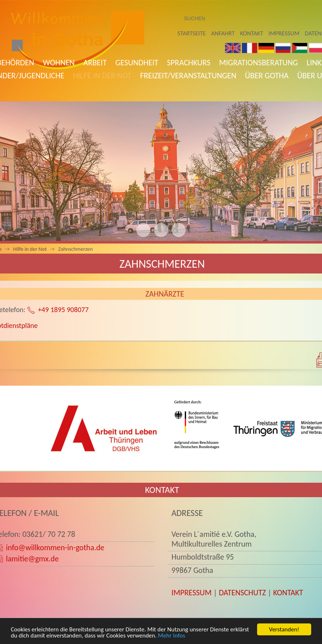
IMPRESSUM (191, 593)
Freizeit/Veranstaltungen (188, 76)
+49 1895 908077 (63, 310)
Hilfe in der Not (102, 76)
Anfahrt (223, 33)
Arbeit (95, 63)
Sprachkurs (189, 63)
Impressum (284, 33)
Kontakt (252, 33)
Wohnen (59, 63)
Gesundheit (137, 63)
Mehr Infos (171, 636)
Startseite (192, 33)
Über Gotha (267, 76)
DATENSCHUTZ (242, 593)
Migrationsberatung (259, 63)
